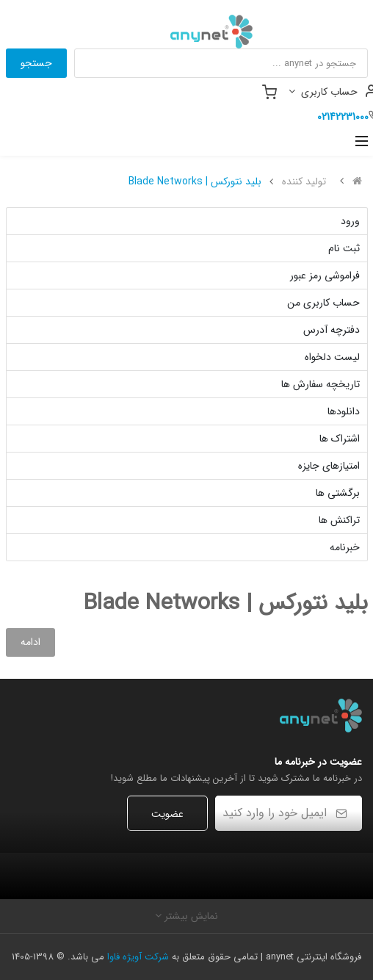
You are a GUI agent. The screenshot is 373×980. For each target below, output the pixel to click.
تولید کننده (304, 181)
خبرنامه (345, 547)
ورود (350, 221)
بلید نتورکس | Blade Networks (195, 181)
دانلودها (344, 411)
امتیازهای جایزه (329, 466)
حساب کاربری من (323, 303)
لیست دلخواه (332, 357)
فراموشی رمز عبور (325, 275)
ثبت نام (344, 248)
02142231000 (343, 117)
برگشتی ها (338, 493)
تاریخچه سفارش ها (321, 384)
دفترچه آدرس (332, 330)
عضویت (167, 814)
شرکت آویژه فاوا (138, 957)
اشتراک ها (340, 439)
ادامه (30, 642)
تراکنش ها (339, 520)
